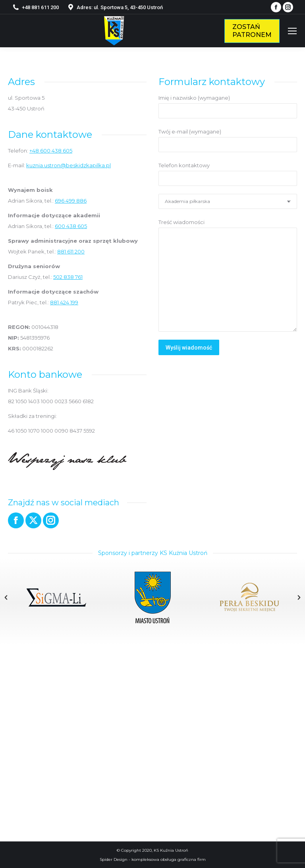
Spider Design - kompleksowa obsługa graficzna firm (153, 859)
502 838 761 (68, 277)
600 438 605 (71, 226)
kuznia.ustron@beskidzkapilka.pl (69, 165)
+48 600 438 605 (51, 151)
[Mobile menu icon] (292, 31)
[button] (6, 597)
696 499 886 (71, 201)
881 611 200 (71, 251)
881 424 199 (64, 302)
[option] (56, 597)
